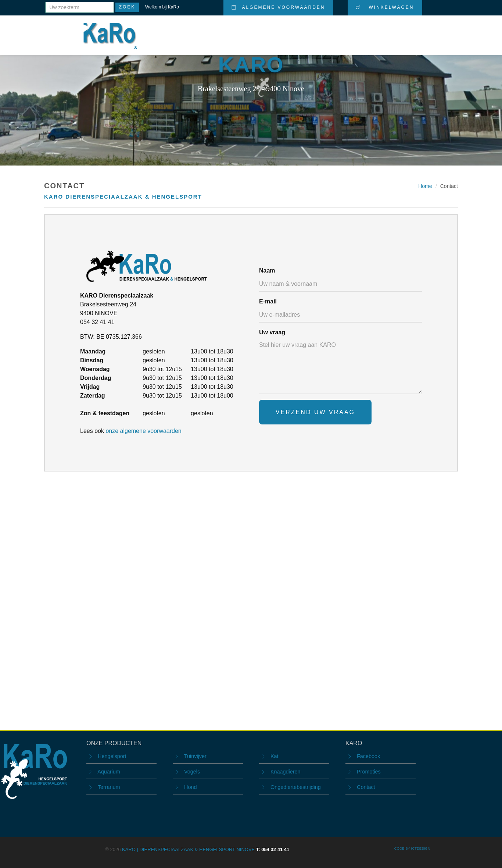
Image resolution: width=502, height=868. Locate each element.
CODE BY (403, 848)
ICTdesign (420, 848)
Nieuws (381, 30)
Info (409, 30)
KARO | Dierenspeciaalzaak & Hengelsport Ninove (206, 849)
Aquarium (109, 772)
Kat (275, 756)
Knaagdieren (286, 772)
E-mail (268, 301)
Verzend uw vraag (315, 412)
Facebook (368, 756)
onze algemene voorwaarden (143, 431)
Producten (302, 30)
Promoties (345, 30)
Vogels (192, 772)
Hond (190, 787)
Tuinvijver (195, 756)
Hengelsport (112, 756)
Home (268, 30)
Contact (439, 30)
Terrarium (109, 787)
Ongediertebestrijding (296, 787)
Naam (267, 271)
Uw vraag (272, 332)
